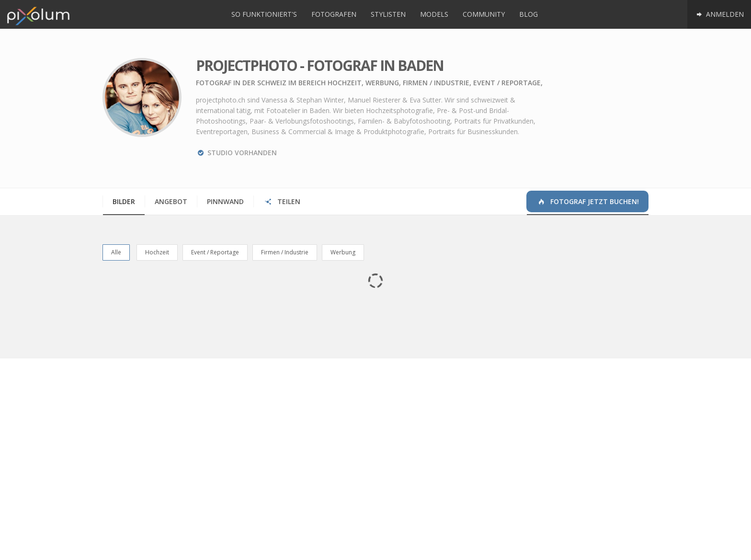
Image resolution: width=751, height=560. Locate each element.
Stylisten (388, 14)
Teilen (282, 201)
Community (484, 14)
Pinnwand (225, 201)
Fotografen (334, 14)
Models (434, 14)
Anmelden (719, 14)
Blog (529, 14)
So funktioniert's (264, 14)
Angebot (171, 201)
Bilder (124, 201)
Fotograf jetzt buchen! (588, 201)
